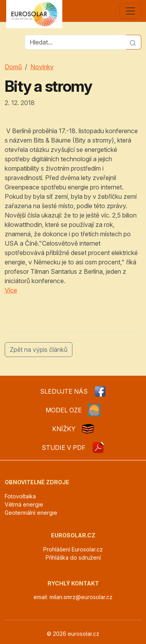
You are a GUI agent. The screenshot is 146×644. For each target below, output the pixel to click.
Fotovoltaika (20, 496)
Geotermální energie (31, 513)
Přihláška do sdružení (73, 557)
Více (11, 290)
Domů (13, 67)
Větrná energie (24, 504)
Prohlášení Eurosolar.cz (73, 549)
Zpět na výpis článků (39, 350)
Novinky (42, 67)
